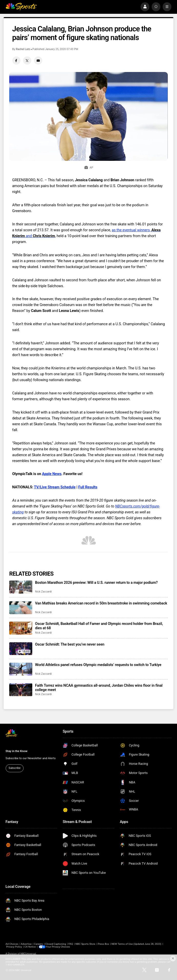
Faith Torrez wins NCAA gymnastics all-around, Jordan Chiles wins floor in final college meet (99, 688)
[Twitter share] (27, 61)
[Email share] (38, 61)
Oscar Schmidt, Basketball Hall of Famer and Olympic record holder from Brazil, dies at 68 (99, 626)
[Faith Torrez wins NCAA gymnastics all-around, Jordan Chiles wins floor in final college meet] (21, 690)
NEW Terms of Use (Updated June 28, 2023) (136, 944)
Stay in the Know (17, 751)
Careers (38, 944)
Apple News (52, 474)
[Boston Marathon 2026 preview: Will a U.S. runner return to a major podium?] (21, 587)
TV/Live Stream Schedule (55, 487)
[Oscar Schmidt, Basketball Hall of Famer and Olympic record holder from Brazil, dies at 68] (21, 628)
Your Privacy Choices (58, 947)
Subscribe (14, 768)
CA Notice (30, 947)
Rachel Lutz (23, 49)
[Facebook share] (16, 61)
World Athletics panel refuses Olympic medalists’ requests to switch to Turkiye (98, 665)
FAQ (71, 944)
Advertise (26, 944)
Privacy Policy (14, 947)
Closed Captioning (56, 944)
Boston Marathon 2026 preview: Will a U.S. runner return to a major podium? (96, 583)
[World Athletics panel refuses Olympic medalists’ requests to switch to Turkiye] (21, 669)
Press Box (103, 944)
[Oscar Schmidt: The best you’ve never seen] (21, 649)
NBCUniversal (28, 954)
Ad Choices (12, 944)
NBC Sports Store (85, 944)
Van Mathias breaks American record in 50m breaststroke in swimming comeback (101, 603)
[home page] (21, 7)
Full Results (88, 487)
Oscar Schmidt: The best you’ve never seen (70, 644)
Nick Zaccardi (43, 592)
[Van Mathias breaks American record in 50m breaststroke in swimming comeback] (21, 608)
